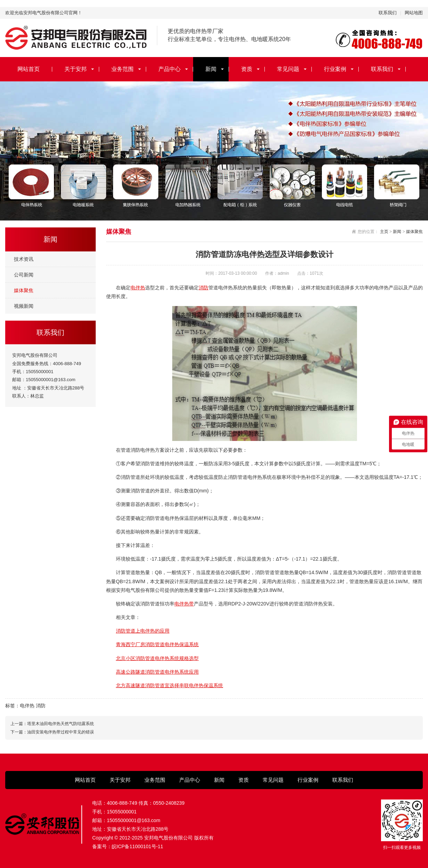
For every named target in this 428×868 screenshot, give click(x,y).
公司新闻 (24, 275)
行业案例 (335, 69)
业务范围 (122, 69)
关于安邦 (76, 69)
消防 (204, 288)
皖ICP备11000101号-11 (137, 846)
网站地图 (414, 13)
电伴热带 (184, 604)
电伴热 (138, 288)
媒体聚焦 (24, 290)
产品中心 (169, 69)
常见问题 (288, 69)
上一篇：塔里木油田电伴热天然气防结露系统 (52, 724)
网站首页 (29, 69)
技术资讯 (24, 259)
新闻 (211, 69)
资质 (247, 69)
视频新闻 (24, 306)
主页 (384, 232)
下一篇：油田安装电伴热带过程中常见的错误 (52, 732)
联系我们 (388, 13)
